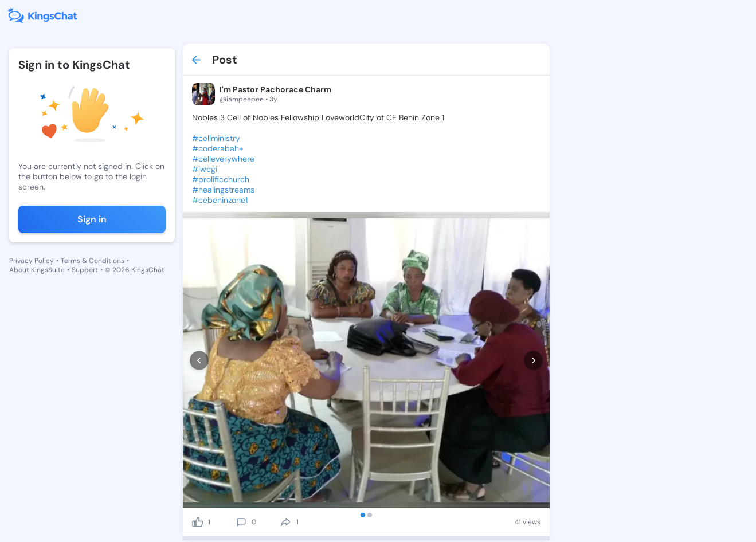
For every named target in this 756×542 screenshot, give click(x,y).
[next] (533, 359)
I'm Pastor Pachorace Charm (275, 89)
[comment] (241, 520)
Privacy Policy (32, 261)
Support (85, 270)
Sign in (92, 219)
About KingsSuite (37, 270)
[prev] (199, 359)
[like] (198, 520)
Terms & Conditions (93, 261)
